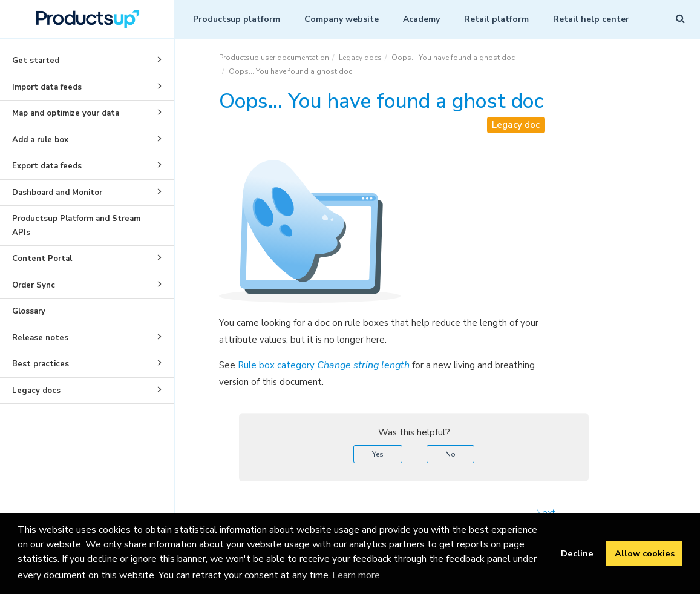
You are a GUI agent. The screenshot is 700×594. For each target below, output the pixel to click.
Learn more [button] (356, 575)
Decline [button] (577, 553)
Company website (342, 19)
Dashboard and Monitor (89, 191)
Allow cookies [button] (645, 553)
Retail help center (591, 19)
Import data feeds (89, 86)
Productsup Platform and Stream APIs (76, 226)
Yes (378, 454)
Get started (89, 59)
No (450, 454)
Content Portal (89, 257)
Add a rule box (89, 139)
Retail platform (496, 19)
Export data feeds (89, 165)
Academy (421, 19)
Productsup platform (237, 19)
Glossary (29, 311)
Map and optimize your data (89, 112)
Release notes (89, 337)
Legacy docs (89, 389)
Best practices (89, 363)
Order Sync (89, 284)
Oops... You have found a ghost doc (453, 58)
